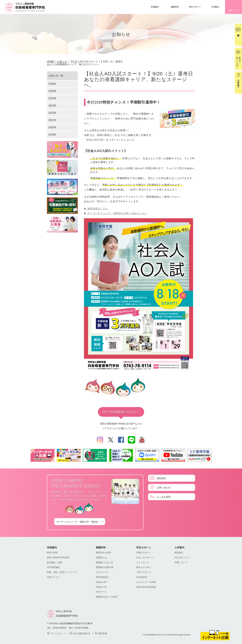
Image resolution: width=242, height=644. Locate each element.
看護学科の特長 (103, 553)
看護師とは (101, 557)
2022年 (52, 113)
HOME (51, 62)
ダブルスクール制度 (146, 582)
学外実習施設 (53, 567)
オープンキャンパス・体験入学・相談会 (77, 522)
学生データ (101, 592)
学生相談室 (142, 577)
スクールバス (143, 562)
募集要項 (179, 553)
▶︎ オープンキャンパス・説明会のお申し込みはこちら (115, 213)
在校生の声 (101, 582)
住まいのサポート (145, 557)
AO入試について (182, 557)
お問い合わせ (164, 487)
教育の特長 (52, 553)
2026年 (52, 84)
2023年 (52, 106)
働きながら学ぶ (144, 567)
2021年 (52, 120)
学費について (181, 562)
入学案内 (215, 7)
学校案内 (155, 7)
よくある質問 (164, 497)
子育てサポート (144, 572)
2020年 (52, 127)
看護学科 (175, 7)
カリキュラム (102, 572)
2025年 (52, 91)
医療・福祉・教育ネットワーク (62, 572)
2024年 (52, 98)
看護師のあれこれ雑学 (107, 597)
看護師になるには (104, 562)
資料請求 (161, 478)
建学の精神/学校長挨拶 (58, 557)
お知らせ (62, 62)
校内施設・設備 (54, 562)
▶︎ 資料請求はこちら (96, 209)
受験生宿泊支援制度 (146, 587)
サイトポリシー (58, 633)
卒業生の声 (101, 587)
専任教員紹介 (102, 577)
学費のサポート (144, 553)
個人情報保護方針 (82, 633)
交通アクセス (234, 10)
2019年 (52, 135)
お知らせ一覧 (56, 76)
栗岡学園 (103, 633)
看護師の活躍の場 (104, 567)
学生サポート (195, 7)
